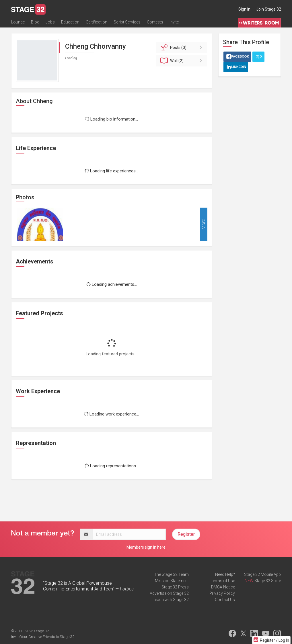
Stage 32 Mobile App (262, 574)
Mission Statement (172, 581)
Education (70, 22)
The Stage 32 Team (171, 574)
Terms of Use (223, 581)
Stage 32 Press (175, 587)
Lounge (18, 22)
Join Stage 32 (269, 9)
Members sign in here (146, 547)
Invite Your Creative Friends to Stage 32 (43, 637)
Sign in (244, 9)
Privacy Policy (222, 593)
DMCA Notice (223, 587)
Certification (97, 22)
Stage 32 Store (268, 581)
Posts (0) (182, 48)
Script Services (127, 22)
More (204, 224)
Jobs (50, 22)
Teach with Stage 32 (171, 600)
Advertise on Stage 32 (169, 593)
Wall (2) (182, 61)
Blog (35, 22)
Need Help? (225, 574)
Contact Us (225, 600)
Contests (155, 22)
